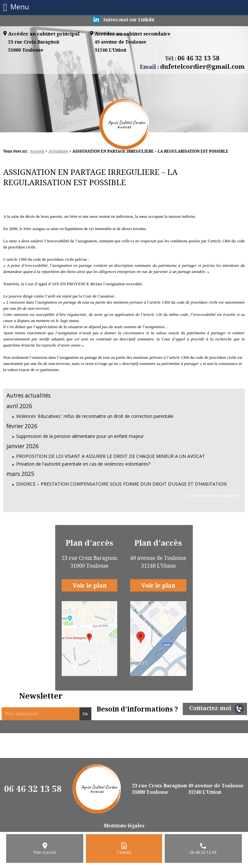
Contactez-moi (210, 708)
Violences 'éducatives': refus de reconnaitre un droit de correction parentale (95, 416)
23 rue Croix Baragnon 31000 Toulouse (160, 789)
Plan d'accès (45, 852)
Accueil (37, 151)
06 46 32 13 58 (33, 789)
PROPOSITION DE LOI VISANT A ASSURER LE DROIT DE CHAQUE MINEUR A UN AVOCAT (111, 456)
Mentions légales (124, 825)
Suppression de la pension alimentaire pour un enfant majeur (80, 436)
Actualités (58, 151)
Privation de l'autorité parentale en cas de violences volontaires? (83, 464)
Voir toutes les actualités (212, 495)
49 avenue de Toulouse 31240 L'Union (216, 789)
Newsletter (41, 696)
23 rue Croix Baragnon (34, 46)
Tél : (192, 58)
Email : (192, 66)
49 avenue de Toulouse (120, 46)
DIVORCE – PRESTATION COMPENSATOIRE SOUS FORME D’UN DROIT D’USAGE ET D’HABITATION (121, 484)
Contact (124, 852)
